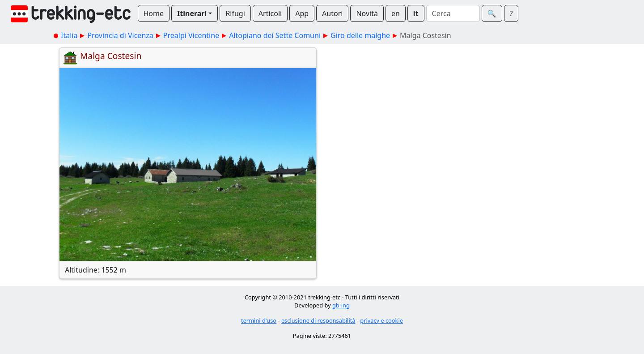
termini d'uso (259, 320)
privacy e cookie (381, 320)
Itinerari (192, 13)
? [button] (511, 13)
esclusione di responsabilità (318, 320)
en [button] (396, 13)
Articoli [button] (270, 13)
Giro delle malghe (360, 35)
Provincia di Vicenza (120, 35)
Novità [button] (367, 13)
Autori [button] (332, 13)
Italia (69, 35)
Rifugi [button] (235, 13)
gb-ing (341, 305)
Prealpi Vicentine (191, 35)
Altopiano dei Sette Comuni (275, 35)
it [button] (416, 13)
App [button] (302, 13)
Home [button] (154, 13)
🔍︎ (492, 13)
